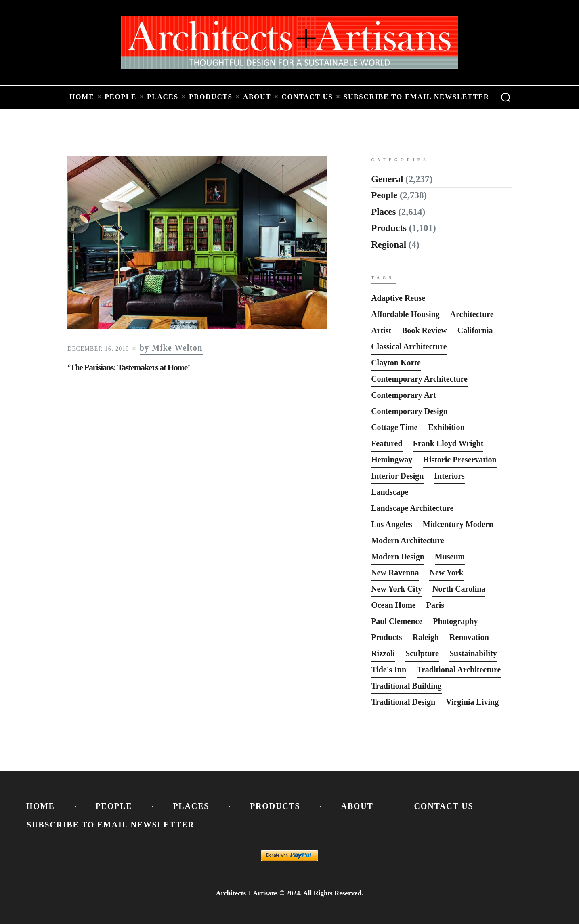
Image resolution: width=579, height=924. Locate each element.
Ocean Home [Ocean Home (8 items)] (393, 605)
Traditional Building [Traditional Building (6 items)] (406, 686)
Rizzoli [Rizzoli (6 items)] (383, 653)
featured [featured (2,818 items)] (387, 443)
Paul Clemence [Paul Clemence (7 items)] (397, 621)
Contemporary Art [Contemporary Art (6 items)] (404, 395)
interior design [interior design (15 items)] (397, 476)
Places (383, 212)
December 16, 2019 (98, 349)
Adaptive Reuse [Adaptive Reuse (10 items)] (398, 298)
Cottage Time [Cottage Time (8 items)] (394, 427)
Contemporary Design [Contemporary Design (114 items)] (409, 411)
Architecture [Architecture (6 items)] (472, 314)
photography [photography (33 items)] (455, 621)
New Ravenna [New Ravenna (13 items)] (395, 573)
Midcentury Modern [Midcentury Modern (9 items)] (458, 524)
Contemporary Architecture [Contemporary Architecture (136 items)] (419, 379)
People (384, 195)
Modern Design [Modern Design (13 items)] (398, 556)
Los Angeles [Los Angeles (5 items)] (392, 524)
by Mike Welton (171, 348)
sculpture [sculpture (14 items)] (422, 653)
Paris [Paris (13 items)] (435, 605)
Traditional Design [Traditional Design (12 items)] (403, 702)
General (387, 179)
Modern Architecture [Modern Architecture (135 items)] (408, 540)
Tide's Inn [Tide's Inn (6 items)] (389, 670)
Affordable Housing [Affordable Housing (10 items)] (405, 314)
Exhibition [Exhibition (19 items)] (447, 427)
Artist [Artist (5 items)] (381, 330)
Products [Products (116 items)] (386, 637)
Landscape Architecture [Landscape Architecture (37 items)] (412, 508)
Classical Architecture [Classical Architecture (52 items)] (409, 346)
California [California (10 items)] (475, 330)
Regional (389, 245)
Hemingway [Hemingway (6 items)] (392, 460)
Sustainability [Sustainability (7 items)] (473, 653)
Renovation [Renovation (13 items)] (469, 637)
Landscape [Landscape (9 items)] (390, 492)
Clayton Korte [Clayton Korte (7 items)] (396, 363)
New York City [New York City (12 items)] (396, 589)
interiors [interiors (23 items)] (449, 476)
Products (389, 228)
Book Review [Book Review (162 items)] (424, 330)
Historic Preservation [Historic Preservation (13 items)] (459, 460)
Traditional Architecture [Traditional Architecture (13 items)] (459, 670)
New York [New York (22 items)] (446, 573)
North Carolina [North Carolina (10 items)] (459, 589)
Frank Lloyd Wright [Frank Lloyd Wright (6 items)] (448, 443)
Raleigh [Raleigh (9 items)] (426, 637)
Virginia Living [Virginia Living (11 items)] (472, 702)
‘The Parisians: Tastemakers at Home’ (129, 367)
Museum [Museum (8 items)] (450, 556)
